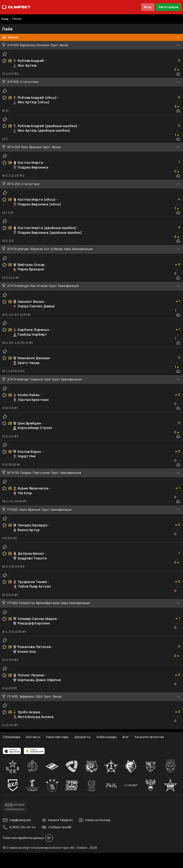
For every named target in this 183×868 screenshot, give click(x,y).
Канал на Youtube (94, 820)
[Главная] (16, 7)
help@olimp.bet (17, 820)
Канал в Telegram (57, 820)
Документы (82, 737)
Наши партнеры (57, 737)
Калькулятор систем (149, 737)
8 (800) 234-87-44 (19, 827)
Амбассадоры (107, 737)
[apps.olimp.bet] (12, 751)
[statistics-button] (178, 74)
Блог (126, 737)
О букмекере (12, 737)
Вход (148, 7)
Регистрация (168, 7)
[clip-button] (5, 54)
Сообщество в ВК (56, 827)
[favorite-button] (4, 61)
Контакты (33, 737)
